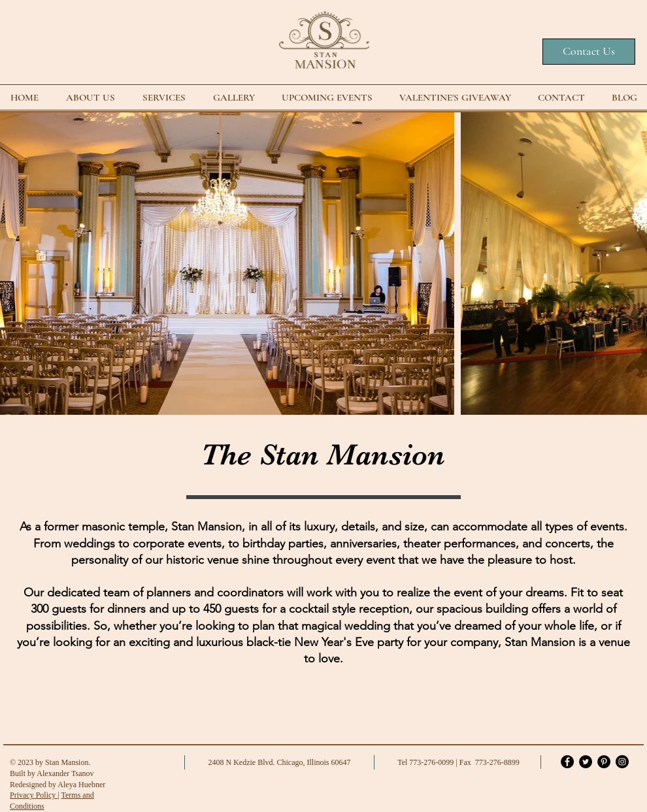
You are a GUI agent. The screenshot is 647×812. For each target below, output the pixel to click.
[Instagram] (622, 762)
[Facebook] (567, 762)
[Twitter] (586, 762)
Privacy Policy (34, 795)
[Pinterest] (604, 762)
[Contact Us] (589, 52)
